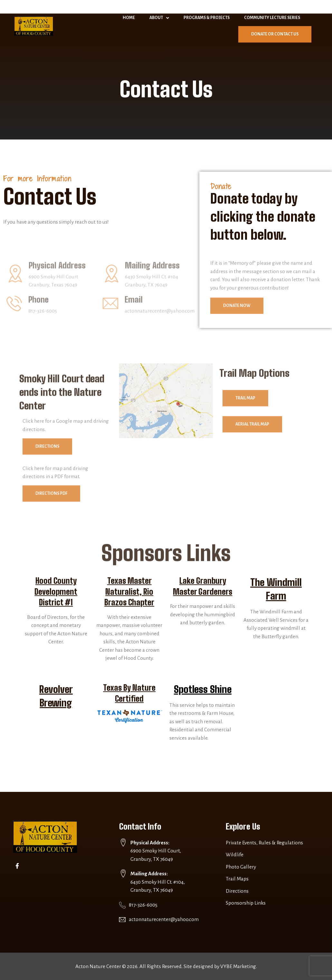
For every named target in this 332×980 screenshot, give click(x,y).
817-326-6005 (143, 905)
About (159, 18)
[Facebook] (19, 866)
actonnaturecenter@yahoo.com (164, 919)
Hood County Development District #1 (56, 591)
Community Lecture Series (272, 18)
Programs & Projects (207, 18)
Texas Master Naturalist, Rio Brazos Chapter (129, 591)
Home (129, 18)
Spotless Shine (203, 689)
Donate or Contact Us (275, 34)
